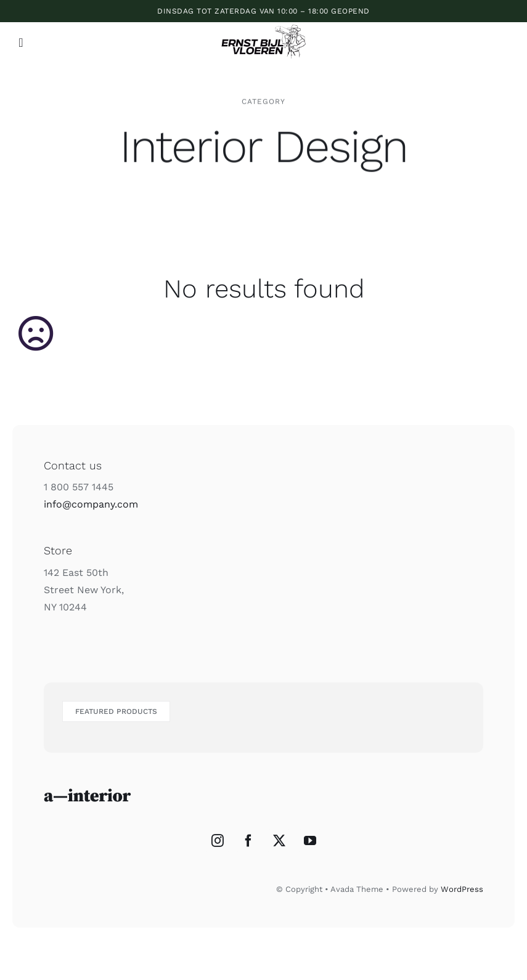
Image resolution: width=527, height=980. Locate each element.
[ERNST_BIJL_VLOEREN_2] (263, 24)
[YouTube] (310, 841)
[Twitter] (279, 841)
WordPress (462, 889)
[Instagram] (218, 841)
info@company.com (91, 504)
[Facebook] (248, 841)
